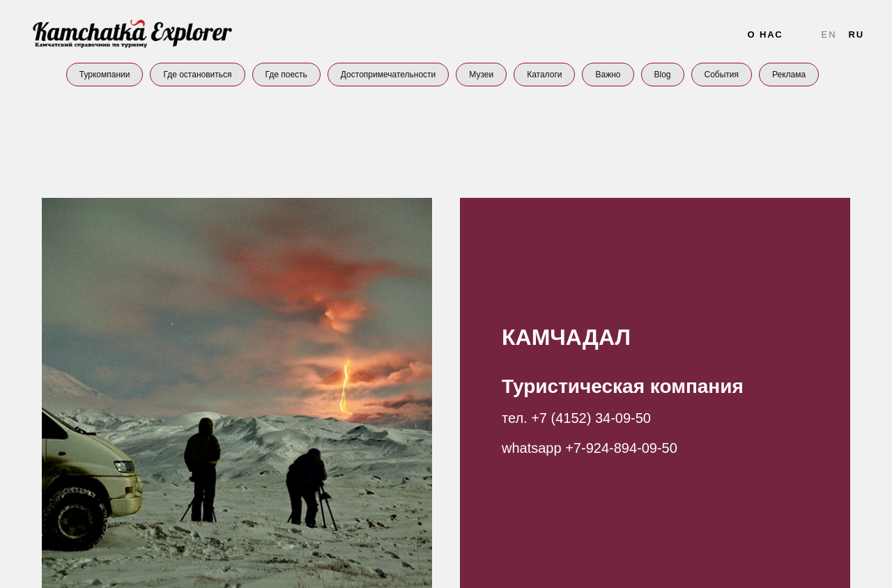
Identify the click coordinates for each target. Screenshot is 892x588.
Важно (608, 75)
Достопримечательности (388, 75)
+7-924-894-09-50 (621, 448)
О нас (765, 34)
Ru (856, 34)
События (722, 75)
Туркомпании (105, 75)
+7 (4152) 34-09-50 (591, 418)
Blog (663, 75)
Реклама (789, 75)
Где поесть (286, 75)
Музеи (481, 75)
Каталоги (544, 75)
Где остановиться (197, 75)
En (829, 34)
